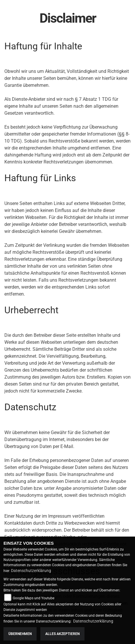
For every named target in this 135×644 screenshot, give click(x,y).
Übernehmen (20, 634)
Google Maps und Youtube (34, 598)
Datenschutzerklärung (31, 571)
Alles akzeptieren (62, 634)
